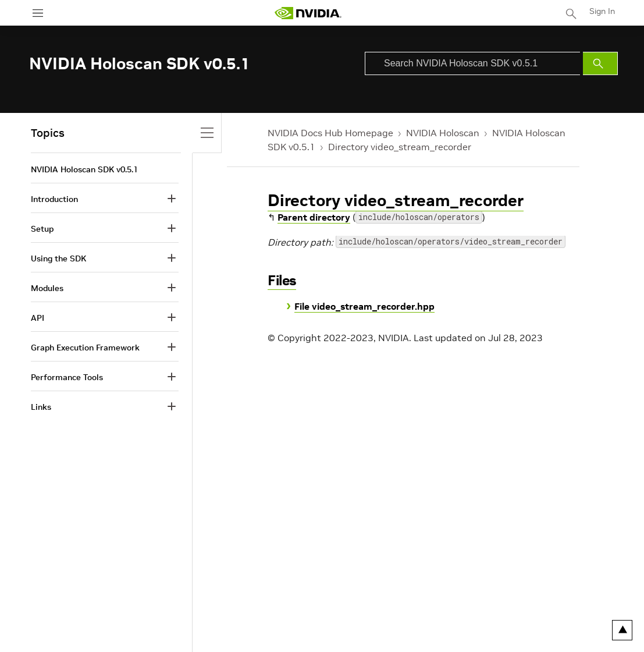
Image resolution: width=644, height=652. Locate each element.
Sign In (602, 11)
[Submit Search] (600, 63)
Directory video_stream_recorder (400, 147)
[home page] (308, 13)
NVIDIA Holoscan (443, 133)
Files (282, 280)
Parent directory (314, 217)
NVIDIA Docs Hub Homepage (330, 133)
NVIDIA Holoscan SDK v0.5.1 (84, 169)
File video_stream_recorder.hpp (364, 306)
